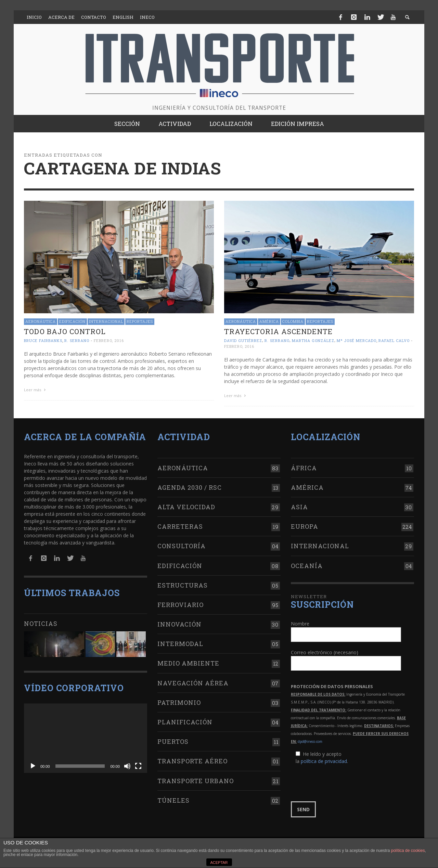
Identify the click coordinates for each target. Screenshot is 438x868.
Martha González (313, 340)
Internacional (106, 321)
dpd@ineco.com (310, 741)
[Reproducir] (33, 766)
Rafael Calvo (394, 340)
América (269, 321)
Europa (305, 526)
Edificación (72, 321)
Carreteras (180, 526)
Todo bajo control (65, 331)
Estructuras (183, 585)
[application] (86, 738)
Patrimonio (179, 702)
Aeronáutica (41, 321)
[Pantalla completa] (138, 766)
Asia (299, 507)
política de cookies (408, 851)
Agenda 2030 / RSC (190, 487)
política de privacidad (324, 761)
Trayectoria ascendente (278, 331)
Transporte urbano (196, 781)
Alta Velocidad (186, 507)
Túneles (173, 800)
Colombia (293, 321)
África (304, 468)
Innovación (179, 624)
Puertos (173, 741)
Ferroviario (181, 605)
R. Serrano (77, 340)
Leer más (36, 390)
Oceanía (307, 566)
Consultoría (182, 546)
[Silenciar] (127, 766)
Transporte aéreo (192, 761)
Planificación (185, 722)
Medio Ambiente (188, 663)
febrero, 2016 (109, 340)
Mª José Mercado (357, 340)
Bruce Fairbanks (43, 340)
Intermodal (180, 644)
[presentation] (343, 783)
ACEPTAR (219, 863)
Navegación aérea (193, 683)
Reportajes (140, 321)
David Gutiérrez (243, 340)
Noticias (41, 623)
